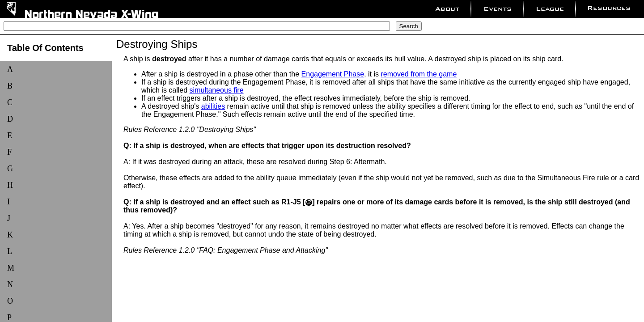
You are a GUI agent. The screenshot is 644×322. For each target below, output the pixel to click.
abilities (213, 106)
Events (498, 9)
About (447, 9)
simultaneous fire (217, 90)
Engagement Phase (333, 74)
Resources (609, 8)
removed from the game (419, 74)
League (550, 9)
